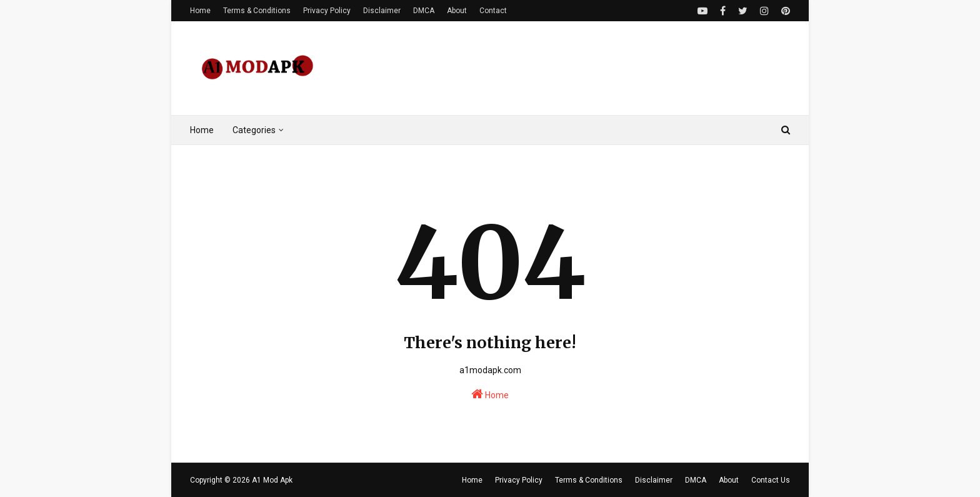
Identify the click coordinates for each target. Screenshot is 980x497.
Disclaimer (382, 11)
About (457, 11)
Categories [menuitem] (254, 130)
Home (200, 11)
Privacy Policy (327, 11)
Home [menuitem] (202, 130)
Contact (493, 11)
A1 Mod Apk (272, 480)
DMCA (424, 11)
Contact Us (771, 480)
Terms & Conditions (257, 11)
